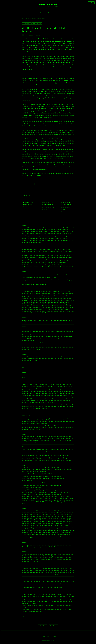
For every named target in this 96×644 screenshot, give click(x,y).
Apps (54, 13)
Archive (49, 637)
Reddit (44, 184)
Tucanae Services (26, 416)
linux (34, 23)
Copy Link (50, 184)
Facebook (31, 184)
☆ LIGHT (91, 3)
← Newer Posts (42, 626)
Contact (55, 637)
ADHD (56, 83)
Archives (41, 13)
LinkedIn (37, 184)
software (39, 23)
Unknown (24, 579)
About (59, 13)
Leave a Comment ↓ (28, 617)
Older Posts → (54, 626)
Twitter (24, 184)
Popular (48, 13)
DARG (23, 368)
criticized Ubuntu (38, 122)
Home (23, 18)
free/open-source (26, 23)
